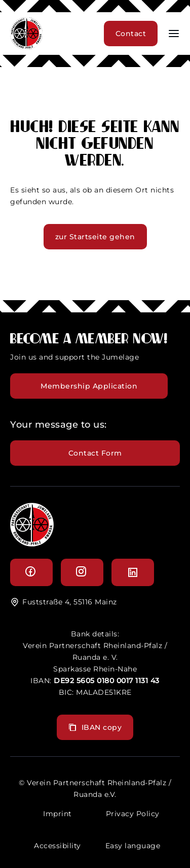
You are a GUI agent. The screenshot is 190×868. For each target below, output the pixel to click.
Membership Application (89, 386)
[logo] (32, 544)
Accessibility (58, 846)
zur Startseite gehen (95, 237)
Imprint (58, 814)
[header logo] (26, 47)
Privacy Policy (133, 814)
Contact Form (95, 453)
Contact (131, 34)
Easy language (133, 846)
